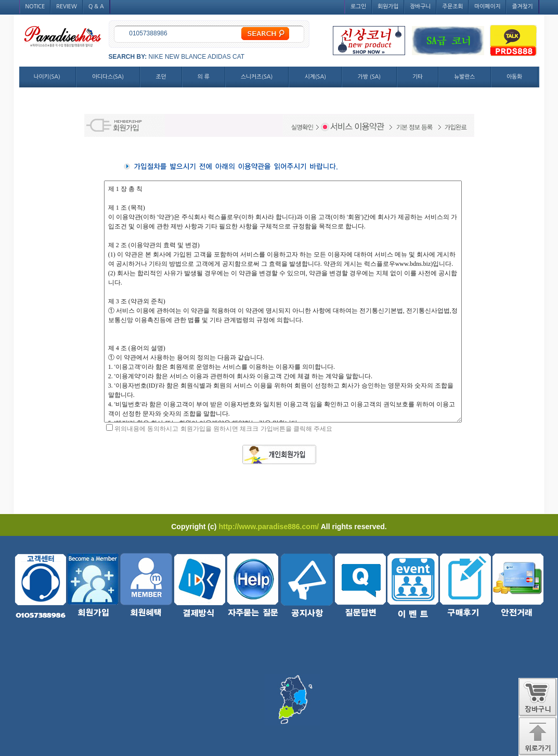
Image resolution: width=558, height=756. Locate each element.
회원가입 (388, 7)
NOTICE (35, 7)
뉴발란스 (464, 77)
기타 (418, 77)
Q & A (96, 7)
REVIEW (67, 7)
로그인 (358, 7)
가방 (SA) (369, 77)
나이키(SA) (47, 77)
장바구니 (420, 7)
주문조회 (452, 7)
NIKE (156, 57)
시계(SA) (315, 77)
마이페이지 (487, 7)
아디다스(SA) (108, 77)
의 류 (204, 77)
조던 (161, 77)
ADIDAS (219, 57)
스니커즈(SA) (257, 77)
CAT (238, 57)
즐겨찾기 (522, 7)
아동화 (514, 77)
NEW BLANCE (185, 57)
